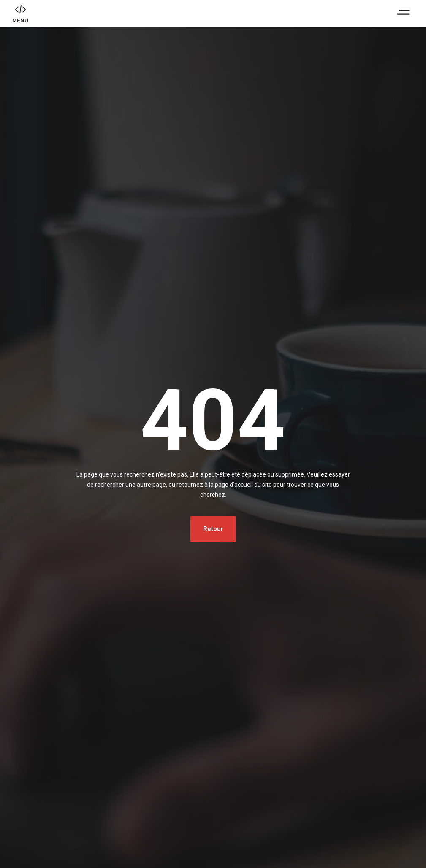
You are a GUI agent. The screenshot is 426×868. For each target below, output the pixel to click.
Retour (213, 533)
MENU (20, 23)
